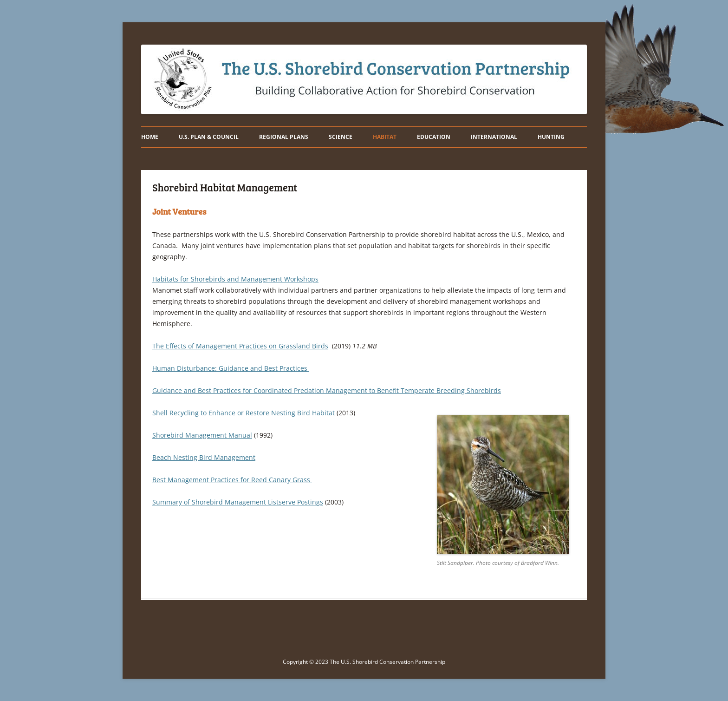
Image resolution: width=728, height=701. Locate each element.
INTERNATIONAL (494, 137)
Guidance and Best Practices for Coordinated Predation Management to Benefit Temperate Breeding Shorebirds (327, 390)
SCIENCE (341, 137)
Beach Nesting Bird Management (204, 457)
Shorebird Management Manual (202, 435)
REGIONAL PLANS (284, 137)
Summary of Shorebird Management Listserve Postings (238, 502)
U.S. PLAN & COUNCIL (209, 137)
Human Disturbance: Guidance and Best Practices (231, 368)
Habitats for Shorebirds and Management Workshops (235, 279)
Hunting (551, 137)
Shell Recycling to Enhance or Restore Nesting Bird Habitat (244, 413)
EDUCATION (434, 137)
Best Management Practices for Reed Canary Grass (232, 480)
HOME (150, 137)
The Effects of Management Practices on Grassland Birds (240, 346)
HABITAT (385, 137)
